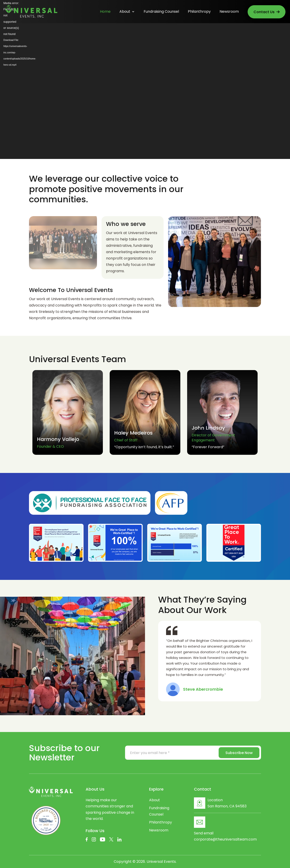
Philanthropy (199, 12)
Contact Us (267, 12)
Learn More (239, 190)
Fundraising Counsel (161, 12)
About (125, 12)
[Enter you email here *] (168, 753)
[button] (250, 355)
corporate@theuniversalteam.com (225, 839)
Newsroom (229, 12)
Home (105, 12)
